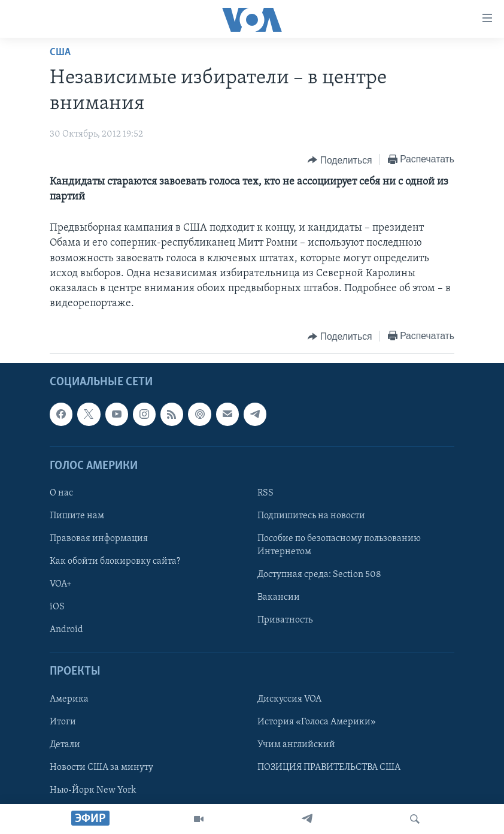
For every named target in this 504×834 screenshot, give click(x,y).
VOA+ (61, 585)
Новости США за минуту (101, 767)
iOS (57, 608)
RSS (265, 493)
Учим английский (296, 745)
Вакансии (279, 598)
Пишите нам (77, 516)
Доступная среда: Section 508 (319, 575)
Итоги (63, 722)
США (60, 52)
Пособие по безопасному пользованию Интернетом (339, 546)
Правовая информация (99, 539)
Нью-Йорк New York (93, 790)
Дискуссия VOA (289, 699)
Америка (69, 699)
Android (66, 630)
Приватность (285, 621)
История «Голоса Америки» (317, 722)
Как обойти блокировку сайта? (115, 562)
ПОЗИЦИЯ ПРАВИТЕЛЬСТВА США (329, 767)
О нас (61, 493)
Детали (65, 745)
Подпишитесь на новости (311, 516)
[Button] (340, 160)
